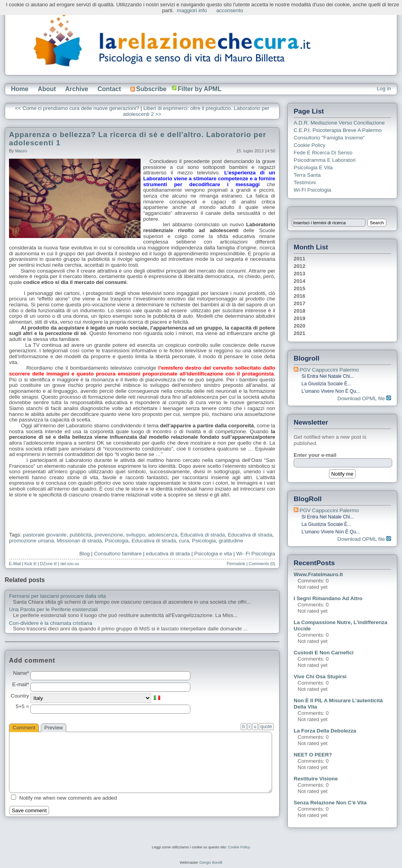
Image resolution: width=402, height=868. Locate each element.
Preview (54, 728)
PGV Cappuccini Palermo (329, 370)
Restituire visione (316, 779)
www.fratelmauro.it (318, 574)
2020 (300, 326)
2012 (300, 266)
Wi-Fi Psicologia (312, 190)
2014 (300, 281)
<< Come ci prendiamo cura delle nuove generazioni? (77, 108)
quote (266, 727)
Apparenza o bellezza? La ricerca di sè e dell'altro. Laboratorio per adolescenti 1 (138, 139)
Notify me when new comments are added (68, 798)
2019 (300, 318)
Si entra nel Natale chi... (328, 376)
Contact (109, 89)
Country (20, 696)
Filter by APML (200, 89)
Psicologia (117, 541)
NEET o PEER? (313, 755)
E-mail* (21, 685)
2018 (300, 311)
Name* (21, 673)
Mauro (21, 151)
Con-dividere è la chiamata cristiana (51, 623)
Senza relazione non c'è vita (330, 803)
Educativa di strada (202, 535)
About (47, 89)
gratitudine (231, 541)
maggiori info (192, 10)
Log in (384, 89)
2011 (300, 259)
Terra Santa (307, 175)
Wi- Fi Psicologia (256, 554)
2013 (300, 274)
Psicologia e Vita (313, 168)
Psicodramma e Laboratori (325, 160)
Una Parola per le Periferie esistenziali (53, 610)
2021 (300, 333)
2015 (300, 288)
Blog (85, 554)
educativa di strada (168, 554)
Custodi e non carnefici (324, 653)
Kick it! (30, 564)
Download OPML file (364, 398)
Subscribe (148, 89)
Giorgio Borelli (211, 863)
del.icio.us (70, 564)
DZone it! (48, 564)
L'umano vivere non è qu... (331, 391)
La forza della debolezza (325, 731)
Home (20, 89)
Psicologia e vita (213, 554)
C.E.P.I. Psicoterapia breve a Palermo (338, 130)
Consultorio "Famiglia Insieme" (329, 138)
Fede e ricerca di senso (323, 153)
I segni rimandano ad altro (328, 598)
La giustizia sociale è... (326, 384)
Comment (24, 728)
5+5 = (22, 707)
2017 (300, 303)
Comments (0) (262, 564)
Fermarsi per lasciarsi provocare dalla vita (58, 596)
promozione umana (31, 541)
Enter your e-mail (315, 455)
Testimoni (305, 182)
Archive (77, 89)
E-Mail (15, 564)
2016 (300, 296)
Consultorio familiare (118, 554)
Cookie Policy (310, 145)
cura (184, 541)
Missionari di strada (79, 541)
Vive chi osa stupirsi (320, 677)
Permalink (236, 564)
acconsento (230, 10)
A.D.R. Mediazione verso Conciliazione (339, 123)
